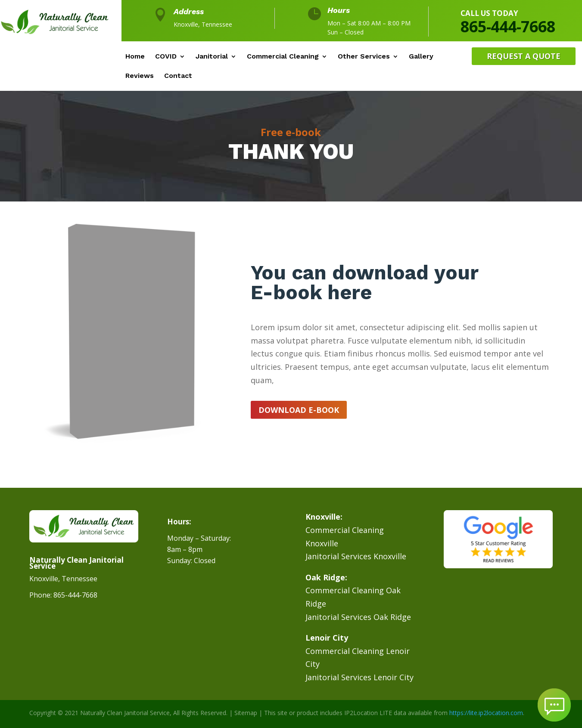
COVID (166, 57)
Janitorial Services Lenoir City (359, 677)
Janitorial (212, 57)
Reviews (140, 76)
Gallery (421, 57)
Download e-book (299, 410)
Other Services (364, 57)
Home (135, 57)
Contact (178, 76)
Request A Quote (524, 56)
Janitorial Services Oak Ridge (358, 617)
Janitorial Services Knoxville (356, 556)
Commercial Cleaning (283, 57)
